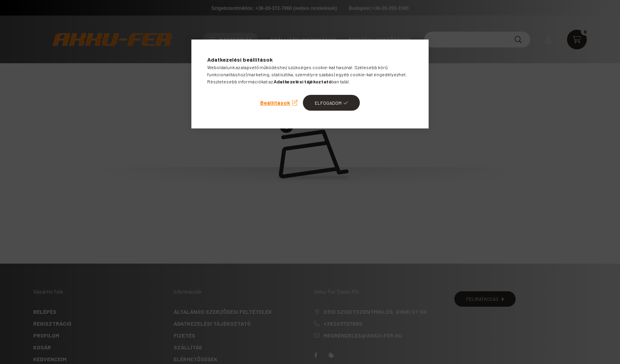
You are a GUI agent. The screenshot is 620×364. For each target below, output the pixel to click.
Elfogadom (328, 103)
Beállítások (275, 103)
